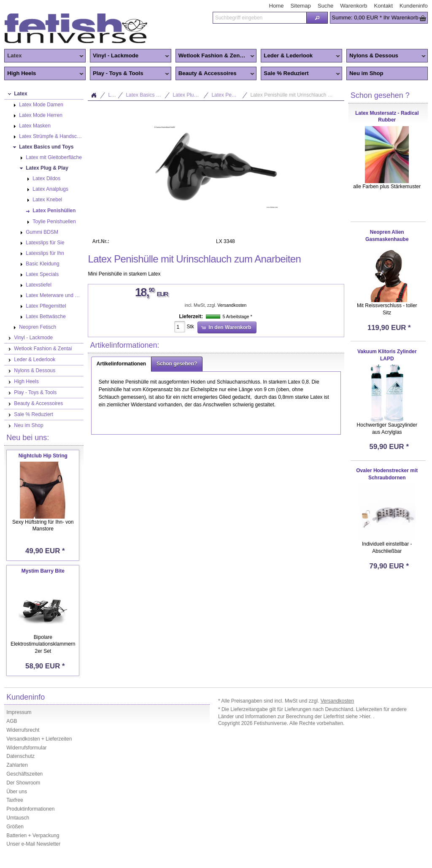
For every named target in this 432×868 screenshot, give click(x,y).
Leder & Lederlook (300, 56)
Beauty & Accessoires (215, 74)
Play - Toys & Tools (130, 74)
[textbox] (259, 18)
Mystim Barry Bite (43, 571)
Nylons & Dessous (386, 56)
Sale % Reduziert (300, 74)
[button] (317, 18)
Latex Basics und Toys (148, 95)
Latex (44, 56)
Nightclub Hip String (43, 456)
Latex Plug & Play (191, 95)
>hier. (366, 717)
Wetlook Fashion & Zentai (215, 56)
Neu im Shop (366, 73)
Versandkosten (232, 305)
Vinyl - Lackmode (130, 56)
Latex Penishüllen (229, 95)
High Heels (44, 74)
